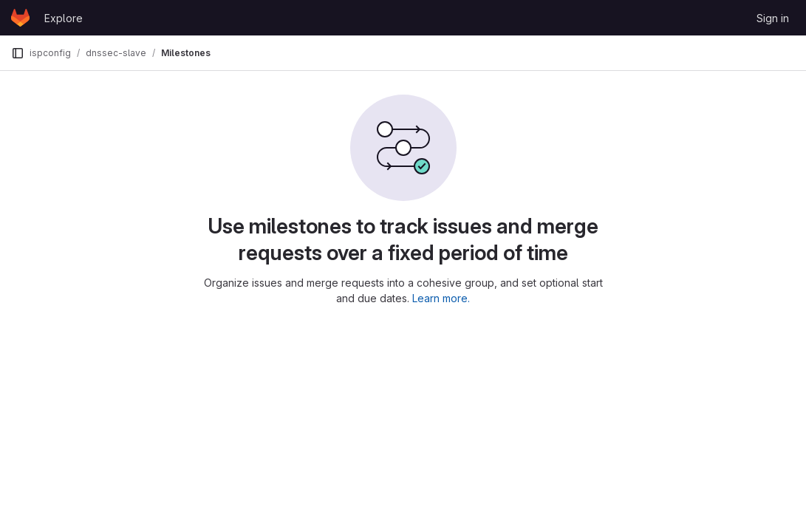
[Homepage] (20, 18)
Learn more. (441, 298)
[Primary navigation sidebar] (18, 53)
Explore (64, 18)
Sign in (773, 18)
